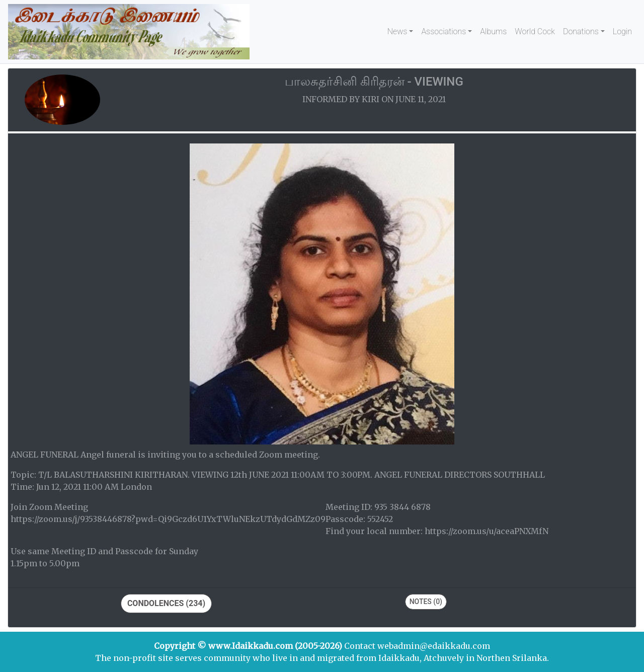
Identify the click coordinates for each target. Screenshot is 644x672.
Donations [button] (581, 31)
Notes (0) (426, 602)
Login (622, 31)
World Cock (535, 31)
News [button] (397, 31)
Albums (493, 31)
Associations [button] (444, 31)
